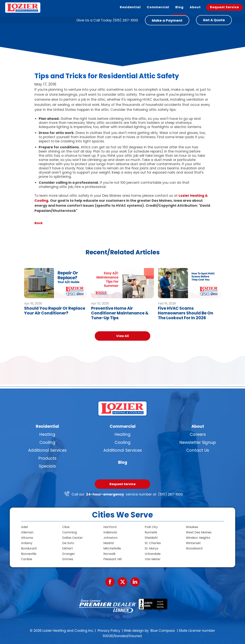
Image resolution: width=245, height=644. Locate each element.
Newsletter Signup (198, 442)
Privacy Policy (109, 631)
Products (47, 458)
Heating (47, 434)
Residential (47, 426)
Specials (47, 466)
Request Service (122, 484)
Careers (198, 434)
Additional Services (47, 450)
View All (122, 336)
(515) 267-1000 (171, 494)
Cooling (47, 442)
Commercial (123, 426)
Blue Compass (163, 631)
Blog (123, 462)
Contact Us (198, 450)
